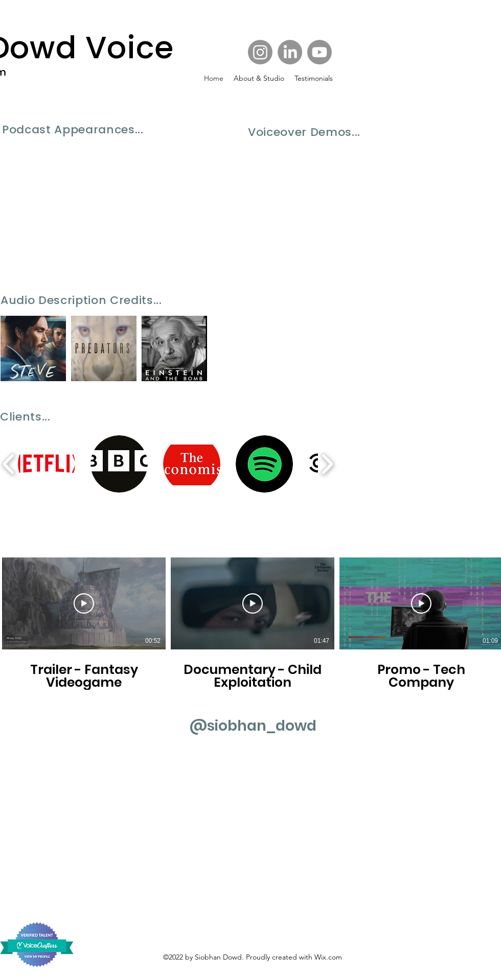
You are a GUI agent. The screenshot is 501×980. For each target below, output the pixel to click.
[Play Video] (84, 603)
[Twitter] (320, 52)
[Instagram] (260, 52)
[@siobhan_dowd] (253, 726)
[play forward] (327, 464)
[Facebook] (290, 52)
